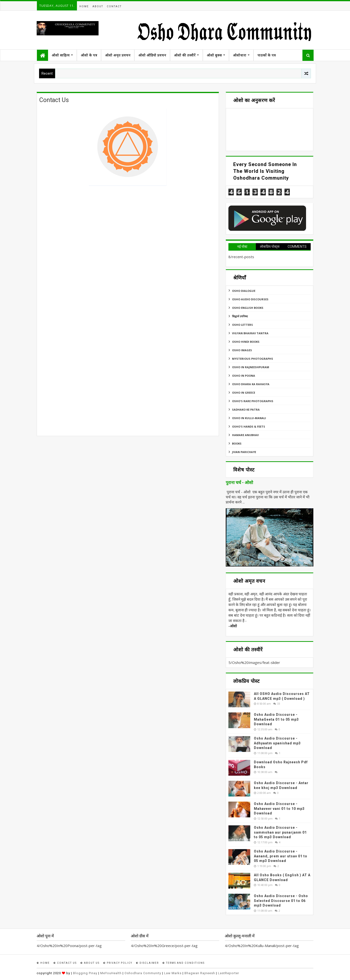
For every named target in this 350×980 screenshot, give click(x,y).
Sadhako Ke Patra (246, 410)
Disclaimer (147, 963)
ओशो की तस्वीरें (185, 55)
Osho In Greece (244, 393)
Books (237, 443)
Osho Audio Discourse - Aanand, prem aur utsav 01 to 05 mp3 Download (281, 856)
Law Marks (173, 973)
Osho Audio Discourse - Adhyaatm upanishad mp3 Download (277, 743)
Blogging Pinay (85, 973)
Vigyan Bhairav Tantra (250, 333)
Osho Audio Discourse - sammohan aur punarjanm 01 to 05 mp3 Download (280, 832)
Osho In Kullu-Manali (249, 418)
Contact (114, 6)
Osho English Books (248, 308)
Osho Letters (242, 325)
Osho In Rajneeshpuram (251, 367)
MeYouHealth (111, 973)
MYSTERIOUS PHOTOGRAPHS (253, 359)
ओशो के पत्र (89, 55)
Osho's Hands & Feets (249, 426)
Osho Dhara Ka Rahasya (251, 384)
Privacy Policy (118, 963)
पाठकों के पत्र (267, 55)
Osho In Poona (244, 376)
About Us (90, 963)
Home (84, 6)
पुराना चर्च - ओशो (239, 483)
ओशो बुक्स (214, 55)
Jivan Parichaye (244, 452)
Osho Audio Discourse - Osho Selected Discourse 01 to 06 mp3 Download (281, 901)
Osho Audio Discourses (250, 299)
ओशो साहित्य (61, 55)
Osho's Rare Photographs (253, 401)
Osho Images (242, 350)
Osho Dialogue (244, 291)
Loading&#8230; (117, 318)
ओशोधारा (240, 55)
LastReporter (229, 973)
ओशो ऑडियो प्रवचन (152, 55)
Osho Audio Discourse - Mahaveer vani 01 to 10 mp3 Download (279, 809)
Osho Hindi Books (246, 342)
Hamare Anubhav (245, 435)
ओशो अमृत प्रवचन (118, 55)
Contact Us (65, 963)
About (98, 6)
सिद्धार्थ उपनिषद (240, 316)
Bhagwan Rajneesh (200, 973)
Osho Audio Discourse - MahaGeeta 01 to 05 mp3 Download (276, 719)
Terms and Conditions (183, 963)
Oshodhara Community (143, 973)
